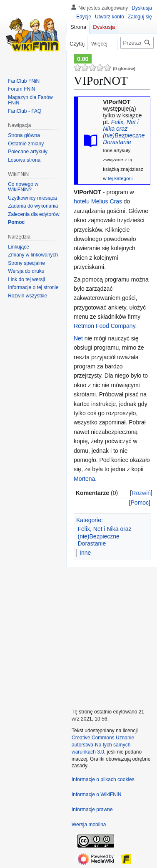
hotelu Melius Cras (98, 201)
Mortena (84, 479)
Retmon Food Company (105, 326)
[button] (27, 296)
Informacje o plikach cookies (103, 779)
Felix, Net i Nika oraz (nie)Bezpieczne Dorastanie (124, 132)
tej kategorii (120, 178)
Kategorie (89, 520)
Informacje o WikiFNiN (96, 794)
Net (78, 338)
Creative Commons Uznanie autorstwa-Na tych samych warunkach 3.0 (103, 745)
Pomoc (140, 503)
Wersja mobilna (89, 825)
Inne (85, 553)
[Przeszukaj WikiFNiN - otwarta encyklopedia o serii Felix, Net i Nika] (137, 43)
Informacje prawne (92, 810)
